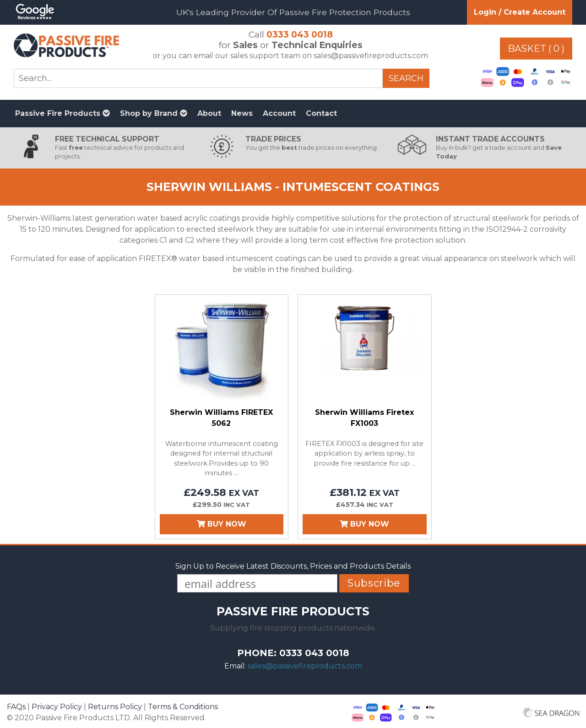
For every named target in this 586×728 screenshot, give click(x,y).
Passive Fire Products (62, 113)
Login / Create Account (520, 12)
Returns (115, 707)
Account (279, 113)
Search (406, 78)
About (209, 113)
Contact (321, 113)
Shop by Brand (154, 113)
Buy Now (222, 524)
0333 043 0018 (300, 34)
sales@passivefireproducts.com (305, 666)
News (242, 113)
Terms (183, 707)
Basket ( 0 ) (536, 49)
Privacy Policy (57, 707)
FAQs (16, 707)
